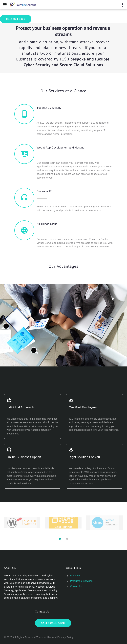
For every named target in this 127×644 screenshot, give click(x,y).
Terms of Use (44, 637)
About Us (75, 575)
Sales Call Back (53, 623)
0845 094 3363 (16, 19)
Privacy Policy (65, 637)
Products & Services (81, 581)
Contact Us (76, 586)
